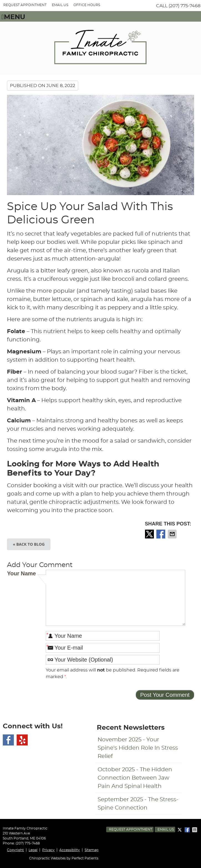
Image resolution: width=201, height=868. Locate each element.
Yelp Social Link (22, 740)
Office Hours (87, 5)
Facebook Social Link (8, 740)
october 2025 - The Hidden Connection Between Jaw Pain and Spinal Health (135, 778)
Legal (33, 850)
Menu (13, 17)
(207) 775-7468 (185, 6)
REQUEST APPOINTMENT (25, 5)
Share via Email (173, 534)
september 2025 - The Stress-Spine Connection (138, 804)
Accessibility (70, 850)
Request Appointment (131, 829)
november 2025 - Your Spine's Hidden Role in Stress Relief (138, 748)
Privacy (48, 850)
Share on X (150, 534)
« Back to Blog (29, 544)
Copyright (15, 850)
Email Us (60, 5)
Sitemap (91, 850)
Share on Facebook (161, 534)
